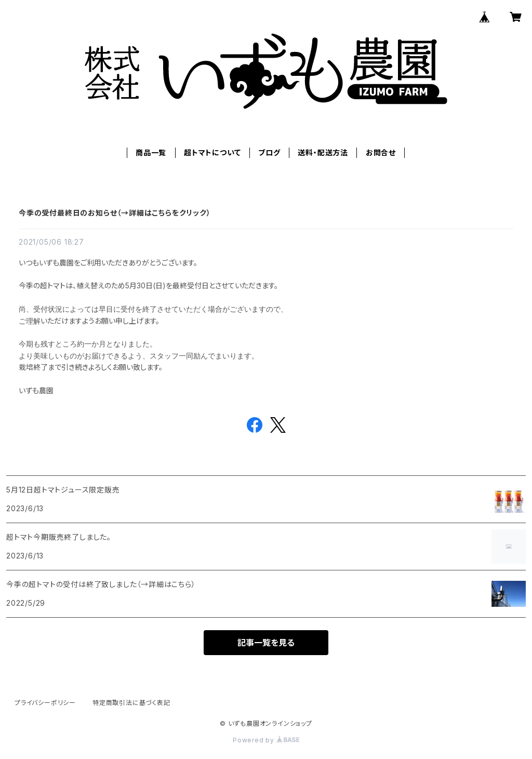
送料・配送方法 (323, 152)
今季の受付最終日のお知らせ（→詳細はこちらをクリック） (115, 213)
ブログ (269, 152)
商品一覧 (151, 152)
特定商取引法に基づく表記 (131, 703)
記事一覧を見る (266, 643)
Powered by (266, 740)
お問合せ (381, 152)
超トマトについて (212, 152)
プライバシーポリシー (45, 703)
